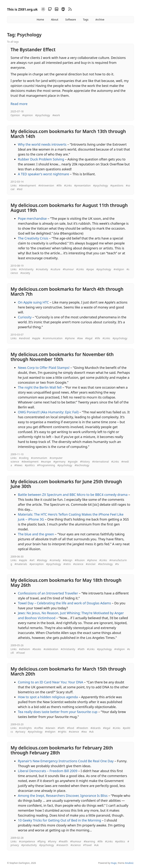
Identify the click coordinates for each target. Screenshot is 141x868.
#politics (30, 465)
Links (13, 186)
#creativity (42, 269)
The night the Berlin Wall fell (40, 387)
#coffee (39, 728)
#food (70, 728)
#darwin (50, 728)
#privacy (20, 732)
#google (73, 462)
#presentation (82, 186)
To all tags (13, 42)
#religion (119, 269)
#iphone (70, 338)
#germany (59, 462)
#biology (42, 560)
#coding (24, 458)
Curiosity (25, 317)
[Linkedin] (56, 10)
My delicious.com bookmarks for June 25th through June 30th (66, 484)
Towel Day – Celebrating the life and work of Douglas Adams (64, 603)
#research (62, 845)
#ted (20, 189)
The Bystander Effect (33, 49)
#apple (36, 338)
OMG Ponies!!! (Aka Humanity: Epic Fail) (48, 412)
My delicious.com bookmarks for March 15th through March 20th (68, 671)
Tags (86, 19)
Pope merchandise (32, 218)
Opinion (15, 115)
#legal (89, 338)
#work (56, 115)
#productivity (29, 845)
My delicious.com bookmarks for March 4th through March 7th (67, 291)
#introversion (46, 186)
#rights (62, 732)
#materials (21, 564)
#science (78, 564)
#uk (91, 732)
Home (40, 19)
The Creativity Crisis (33, 238)
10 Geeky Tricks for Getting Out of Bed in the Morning (59, 820)
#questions (117, 186)
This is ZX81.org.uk (22, 9)
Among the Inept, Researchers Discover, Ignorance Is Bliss (63, 796)
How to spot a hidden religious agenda (48, 697)
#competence (27, 841)
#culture (55, 269)
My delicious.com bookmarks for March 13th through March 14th (68, 134)
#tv (117, 564)
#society (25, 273)
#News (18, 465)
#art (32, 560)
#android (24, 338)
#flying (41, 841)
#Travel (21, 653)
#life (59, 186)
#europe (46, 462)
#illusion (80, 560)
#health (63, 841)
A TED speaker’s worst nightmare (43, 174)
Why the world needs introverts (42, 144)
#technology (82, 465)
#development (27, 186)
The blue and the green (36, 534)
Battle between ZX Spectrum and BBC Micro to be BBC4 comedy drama (73, 495)
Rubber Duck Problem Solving (41, 159)
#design (68, 560)
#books (37, 649)
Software (70, 19)
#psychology (43, 115)
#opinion (28, 115)
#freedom (82, 728)
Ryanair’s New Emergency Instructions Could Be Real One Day (66, 761)
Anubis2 (129, 863)
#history (85, 462)
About (55, 19)
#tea (84, 732)
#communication (53, 338)
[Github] (49, 10)
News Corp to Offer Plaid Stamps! (44, 368)
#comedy (55, 560)
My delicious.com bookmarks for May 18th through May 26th (66, 583)
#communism (39, 458)
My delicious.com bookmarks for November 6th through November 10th (62, 357)
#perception (37, 564)
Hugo (114, 863)
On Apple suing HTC (33, 302)
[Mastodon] (63, 10)
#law (80, 338)
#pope (90, 269)
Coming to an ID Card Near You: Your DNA (50, 682)
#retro (67, 564)
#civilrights (25, 728)
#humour (68, 269)
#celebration (51, 649)
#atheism (24, 649)
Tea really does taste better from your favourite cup (58, 712)
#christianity (26, 269)
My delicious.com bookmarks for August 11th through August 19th (69, 208)
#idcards (96, 728)
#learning (89, 841)
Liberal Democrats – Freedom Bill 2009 (48, 771)
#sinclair (91, 564)
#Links (68, 186)
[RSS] (69, 10)
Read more (19, 104)
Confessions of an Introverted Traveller (48, 593)
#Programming (46, 465)
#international (100, 462)
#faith (81, 649)
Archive (100, 19)
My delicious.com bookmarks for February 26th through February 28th (62, 750)
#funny (52, 841)
